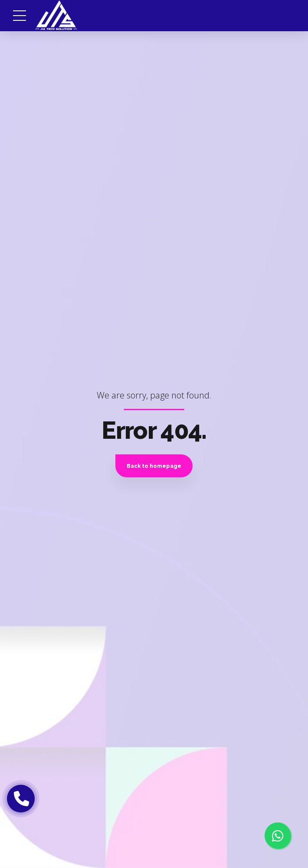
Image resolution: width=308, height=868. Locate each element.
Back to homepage (154, 466)
